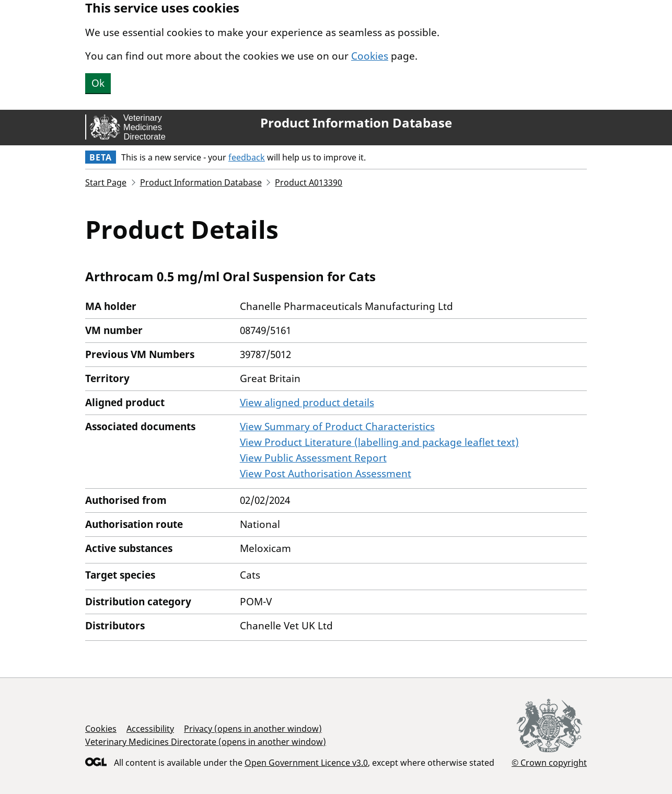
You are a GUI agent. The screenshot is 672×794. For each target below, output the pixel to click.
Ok (98, 83)
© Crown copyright (549, 762)
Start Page (106, 182)
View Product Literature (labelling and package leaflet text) (379, 442)
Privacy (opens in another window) (253, 729)
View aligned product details (307, 402)
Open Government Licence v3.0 (306, 763)
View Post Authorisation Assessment (326, 474)
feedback (247, 157)
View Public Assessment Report (313, 458)
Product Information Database (356, 123)
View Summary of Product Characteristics (337, 427)
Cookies (370, 56)
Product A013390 (309, 182)
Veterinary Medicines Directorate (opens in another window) (206, 742)
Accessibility (150, 729)
